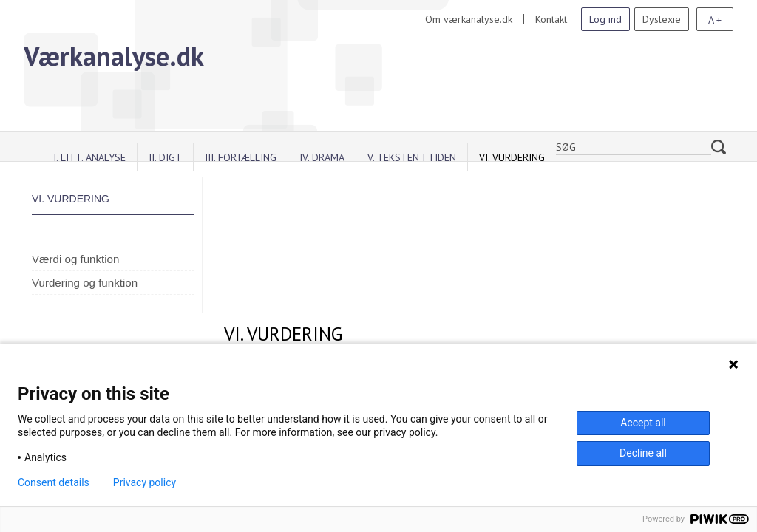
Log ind (605, 19)
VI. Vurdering (512, 157)
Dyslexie (662, 19)
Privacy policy (145, 482)
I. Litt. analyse (89, 157)
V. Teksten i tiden (412, 157)
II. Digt (165, 157)
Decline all (643, 453)
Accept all (643, 423)
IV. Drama (322, 157)
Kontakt (551, 19)
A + (715, 20)
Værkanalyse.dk (114, 56)
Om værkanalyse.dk (469, 19)
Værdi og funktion (75, 259)
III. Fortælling (241, 157)
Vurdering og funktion (85, 283)
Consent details (54, 482)
